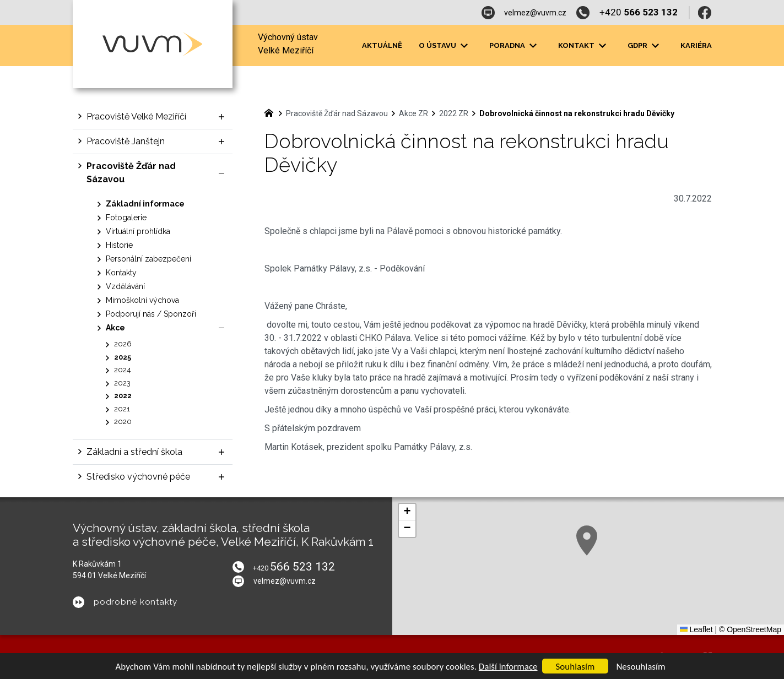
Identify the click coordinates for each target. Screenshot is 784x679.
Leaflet (696, 629)
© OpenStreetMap (750, 629)
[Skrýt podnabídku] (221, 173)
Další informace (508, 667)
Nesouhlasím (640, 667)
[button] (587, 541)
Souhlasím (575, 667)
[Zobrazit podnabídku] (221, 117)
